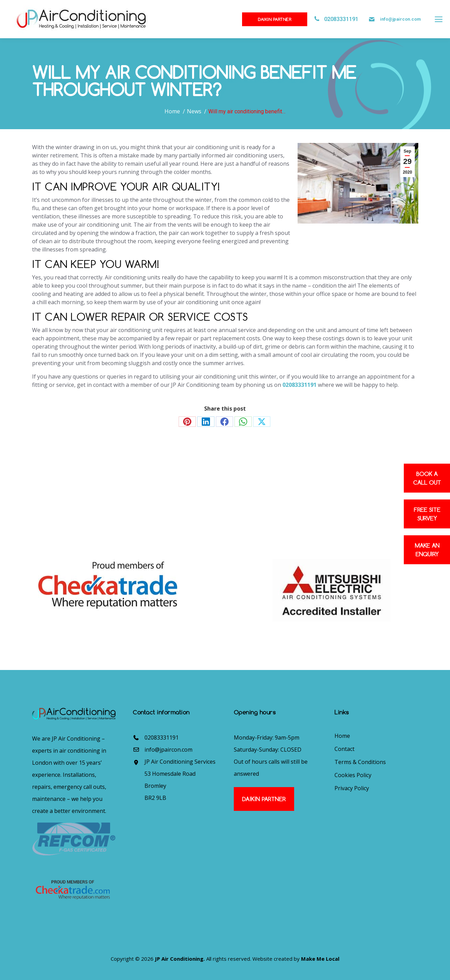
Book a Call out (427, 478)
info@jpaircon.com (400, 19)
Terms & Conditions (360, 762)
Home (342, 736)
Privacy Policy (352, 788)
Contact (344, 749)
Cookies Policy (353, 775)
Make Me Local (320, 959)
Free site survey (427, 514)
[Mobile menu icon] (439, 19)
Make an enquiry (427, 550)
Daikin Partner (275, 19)
